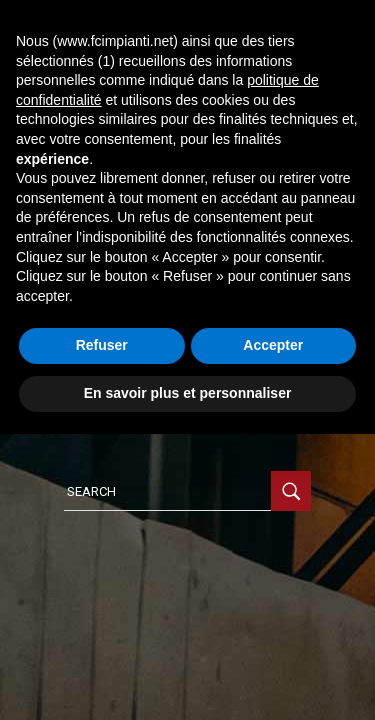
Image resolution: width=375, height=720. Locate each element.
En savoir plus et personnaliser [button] (188, 393)
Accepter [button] (273, 345)
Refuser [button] (102, 345)
